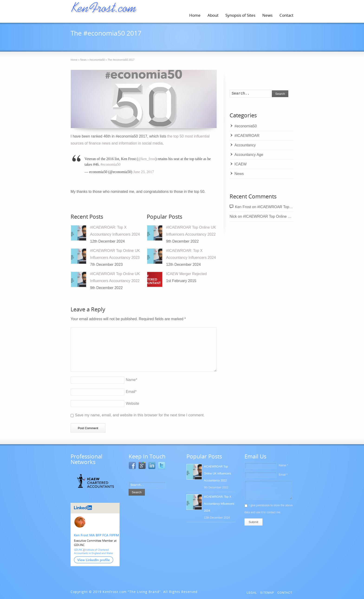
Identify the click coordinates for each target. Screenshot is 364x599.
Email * (283, 475)
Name (132, 380)
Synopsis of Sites (240, 15)
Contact (286, 15)
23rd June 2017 (92, 42)
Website (133, 403)
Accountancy (245, 145)
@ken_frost (147, 159)
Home (195, 15)
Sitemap (267, 593)
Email (131, 392)
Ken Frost (243, 207)
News (267, 15)
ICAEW (240, 164)
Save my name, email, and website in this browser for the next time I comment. (140, 415)
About (213, 15)
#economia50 (146, 42)
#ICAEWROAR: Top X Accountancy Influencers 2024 (219, 504)
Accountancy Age (249, 155)
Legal (252, 593)
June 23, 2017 (144, 172)
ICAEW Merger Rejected (187, 274)
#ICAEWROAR (247, 136)
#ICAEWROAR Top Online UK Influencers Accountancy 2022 (293, 216)
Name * (283, 465)
